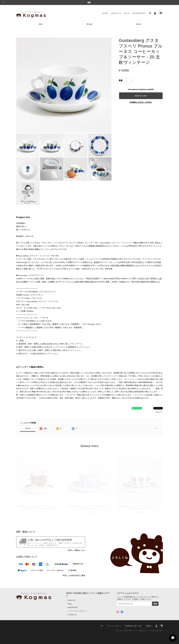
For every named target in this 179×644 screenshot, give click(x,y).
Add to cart (141, 96)
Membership (139, 13)
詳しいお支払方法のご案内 (75, 576)
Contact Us (72, 615)
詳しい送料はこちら (77, 550)
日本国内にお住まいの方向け (141, 102)
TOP (102, 626)
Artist (138, 24)
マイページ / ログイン (78, 611)
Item (41, 24)
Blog (127, 13)
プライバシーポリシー (114, 626)
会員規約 (149, 626)
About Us (116, 13)
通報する (159, 412)
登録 (155, 604)
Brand (89, 24)
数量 (121, 80)
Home (105, 13)
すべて (28, 428)
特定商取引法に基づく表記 (133, 626)
